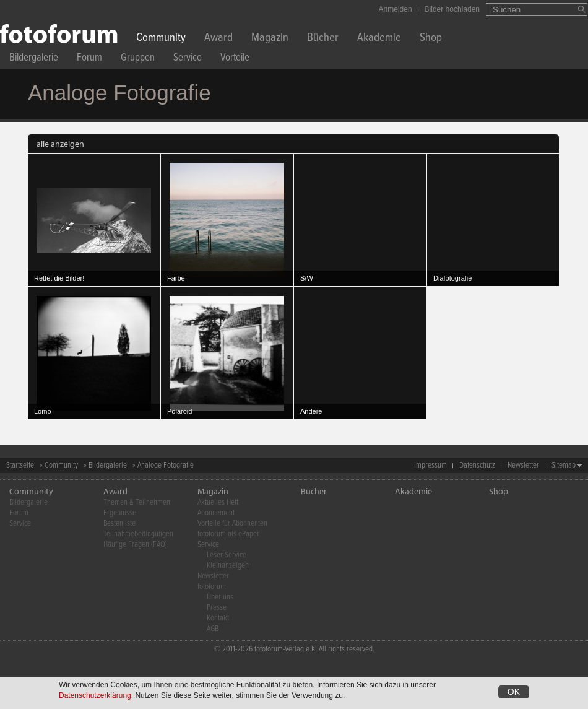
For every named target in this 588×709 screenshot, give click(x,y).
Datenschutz (477, 465)
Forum (89, 59)
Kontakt (218, 618)
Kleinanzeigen (228, 566)
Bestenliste (119, 524)
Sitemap (564, 465)
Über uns (220, 597)
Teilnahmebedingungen (138, 534)
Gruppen (138, 59)
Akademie (379, 39)
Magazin (270, 39)
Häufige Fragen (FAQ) (135, 545)
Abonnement (216, 513)
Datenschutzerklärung (95, 695)
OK (514, 692)
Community (161, 39)
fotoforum (212, 587)
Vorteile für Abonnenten (232, 524)
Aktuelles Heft (218, 502)
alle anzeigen (60, 144)
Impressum (430, 465)
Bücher (323, 39)
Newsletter (523, 465)
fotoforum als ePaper (228, 534)
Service (188, 59)
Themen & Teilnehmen (137, 502)
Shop (431, 39)
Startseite (20, 465)
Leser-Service (227, 555)
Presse (217, 608)
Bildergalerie (34, 59)
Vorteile (235, 59)
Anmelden (396, 9)
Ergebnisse (120, 513)
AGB (213, 629)
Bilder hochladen (452, 9)
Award (218, 39)
